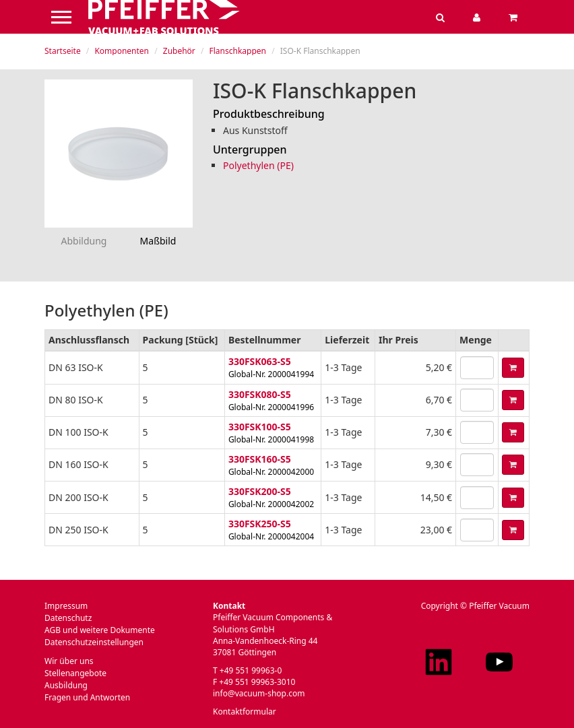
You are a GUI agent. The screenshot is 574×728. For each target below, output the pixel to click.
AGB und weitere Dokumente (100, 630)
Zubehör (179, 51)
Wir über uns (69, 661)
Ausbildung (66, 685)
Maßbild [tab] (158, 241)
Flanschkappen (238, 51)
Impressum (66, 606)
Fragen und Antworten (87, 697)
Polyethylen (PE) (258, 165)
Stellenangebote (75, 673)
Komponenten (122, 51)
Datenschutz (68, 618)
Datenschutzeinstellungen (94, 642)
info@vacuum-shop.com (259, 693)
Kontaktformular (245, 712)
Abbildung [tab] (84, 241)
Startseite (63, 51)
